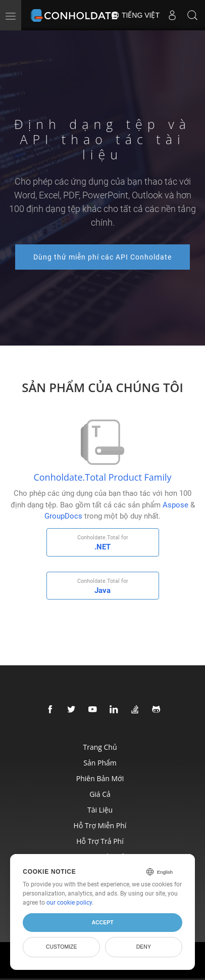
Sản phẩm (100, 763)
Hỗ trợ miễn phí (100, 825)
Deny (144, 947)
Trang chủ (100, 747)
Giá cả (100, 794)
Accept (102, 922)
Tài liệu (100, 810)
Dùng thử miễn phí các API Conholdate (102, 257)
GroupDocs (63, 516)
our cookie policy (69, 903)
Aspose (175, 505)
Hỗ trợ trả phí (100, 841)
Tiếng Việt (135, 15)
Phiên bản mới (100, 778)
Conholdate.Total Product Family (102, 477)
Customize (62, 947)
